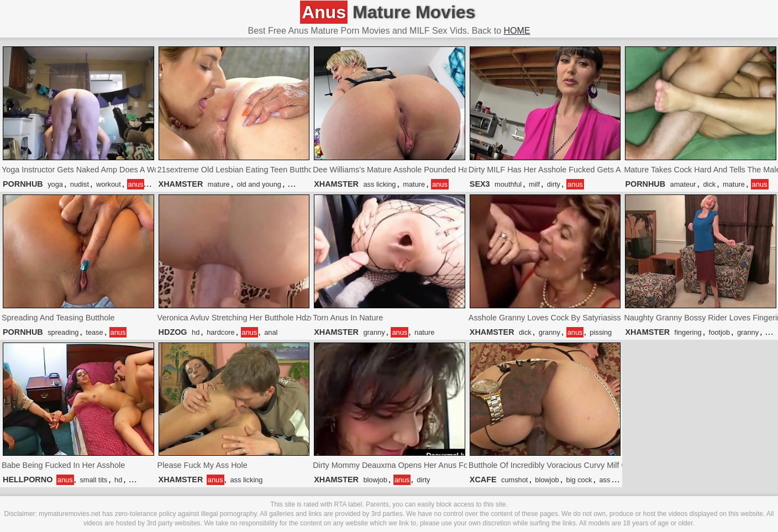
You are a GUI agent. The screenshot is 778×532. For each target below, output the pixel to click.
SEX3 (480, 184)
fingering (688, 332)
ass (604, 480)
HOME (517, 31)
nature (424, 332)
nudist (80, 184)
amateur (683, 184)
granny (374, 332)
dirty (554, 184)
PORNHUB (23, 184)
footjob (719, 332)
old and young (259, 184)
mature (219, 184)
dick (709, 184)
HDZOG (173, 332)
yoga (55, 184)
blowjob (375, 480)
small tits (93, 480)
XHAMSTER (181, 184)
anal (271, 332)
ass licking (379, 184)
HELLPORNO (28, 480)
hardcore (221, 332)
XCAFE (483, 480)
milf (534, 184)
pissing (601, 332)
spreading (63, 332)
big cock (579, 480)
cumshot (514, 480)
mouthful (508, 184)
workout (109, 184)
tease (94, 332)
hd (196, 332)
